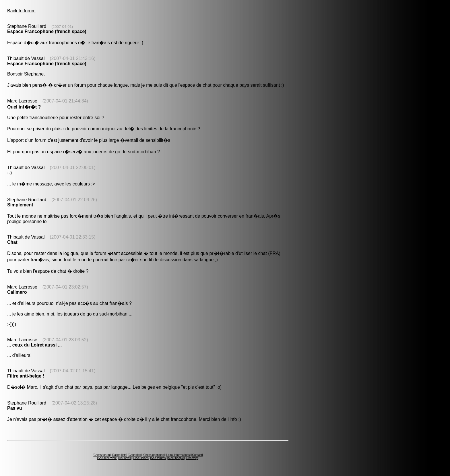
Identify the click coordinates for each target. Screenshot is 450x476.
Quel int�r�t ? (24, 107)
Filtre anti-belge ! (26, 376)
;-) (9, 173)
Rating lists (119, 455)
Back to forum (21, 11)
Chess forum (102, 455)
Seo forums (158, 458)
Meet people (176, 458)
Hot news (125, 458)
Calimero (17, 292)
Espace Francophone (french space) (47, 31)
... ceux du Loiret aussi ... (34, 345)
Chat (12, 242)
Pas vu (15, 408)
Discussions (141, 458)
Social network (107, 458)
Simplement (20, 205)
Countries (135, 455)
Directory (192, 458)
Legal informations (178, 455)
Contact (197, 455)
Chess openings (154, 455)
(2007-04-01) (62, 27)
